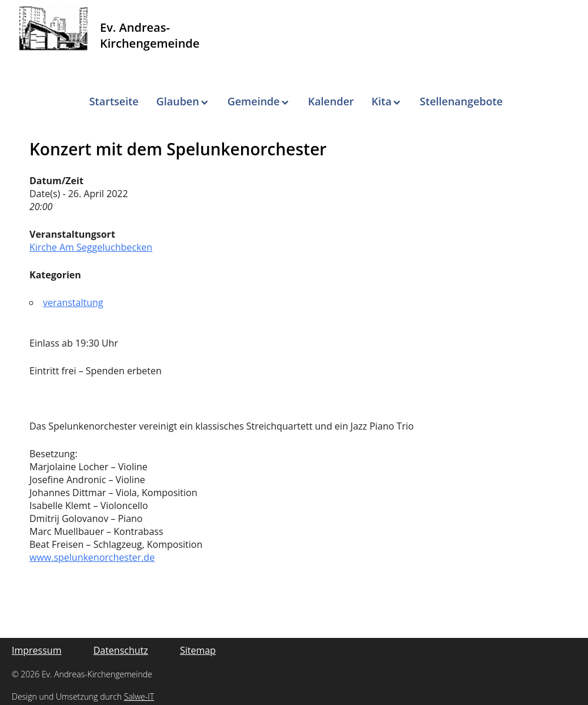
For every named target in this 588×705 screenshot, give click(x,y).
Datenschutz (121, 650)
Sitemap (198, 650)
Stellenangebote (461, 101)
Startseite (114, 101)
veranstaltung (73, 302)
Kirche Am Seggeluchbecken (91, 247)
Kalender (331, 101)
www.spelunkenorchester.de (92, 557)
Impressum (36, 650)
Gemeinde (254, 101)
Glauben (178, 101)
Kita (382, 101)
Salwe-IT (139, 696)
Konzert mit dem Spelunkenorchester (178, 149)
